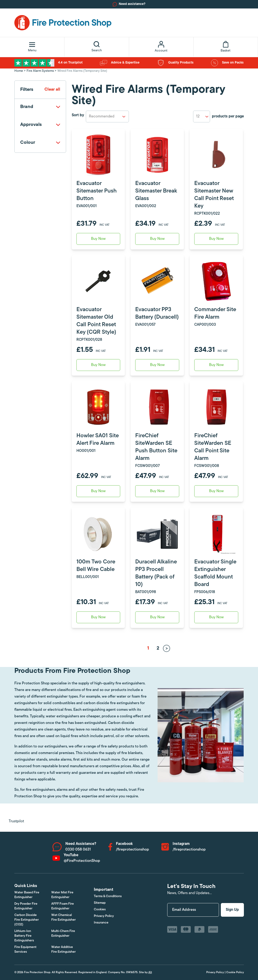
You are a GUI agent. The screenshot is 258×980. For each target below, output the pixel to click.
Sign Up (232, 910)
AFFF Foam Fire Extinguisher (63, 906)
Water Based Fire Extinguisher (27, 895)
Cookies (100, 910)
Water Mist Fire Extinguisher (62, 895)
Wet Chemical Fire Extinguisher (64, 918)
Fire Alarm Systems (40, 71)
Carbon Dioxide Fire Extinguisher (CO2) (27, 920)
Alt (150, 972)
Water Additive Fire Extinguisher (64, 950)
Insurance (101, 923)
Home (19, 71)
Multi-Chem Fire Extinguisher (63, 934)
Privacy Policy (104, 916)
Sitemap (100, 903)
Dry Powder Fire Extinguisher (26, 906)
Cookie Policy (235, 972)
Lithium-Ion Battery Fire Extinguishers (24, 936)
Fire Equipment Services (25, 950)
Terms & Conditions (108, 896)
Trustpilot (16, 821)
